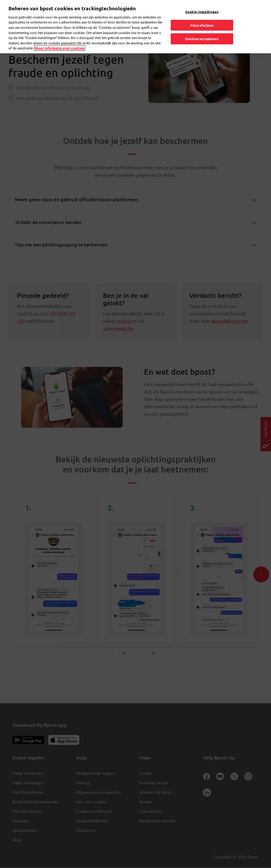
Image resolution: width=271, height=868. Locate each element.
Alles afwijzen (202, 25)
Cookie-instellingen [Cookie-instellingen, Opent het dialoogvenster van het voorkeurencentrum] (202, 12)
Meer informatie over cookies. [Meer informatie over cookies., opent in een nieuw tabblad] (60, 48)
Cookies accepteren (202, 39)
